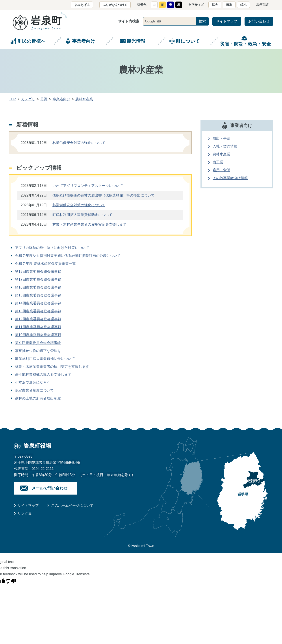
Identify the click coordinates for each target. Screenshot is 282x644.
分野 (44, 99)
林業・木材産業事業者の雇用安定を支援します (89, 224)
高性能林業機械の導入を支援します (43, 374)
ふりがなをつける (115, 5)
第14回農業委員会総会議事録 (38, 303)
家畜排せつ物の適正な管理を (38, 351)
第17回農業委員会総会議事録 (38, 279)
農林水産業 (84, 99)
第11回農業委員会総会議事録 (38, 327)
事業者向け (84, 41)
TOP (12, 99)
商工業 (218, 162)
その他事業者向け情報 (230, 178)
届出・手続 (221, 138)
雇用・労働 (221, 170)
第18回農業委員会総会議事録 (38, 271)
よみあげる (82, 5)
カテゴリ (28, 99)
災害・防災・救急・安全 (246, 44)
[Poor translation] (11, 581)
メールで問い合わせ (50, 488)
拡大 (215, 5)
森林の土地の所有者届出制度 (38, 398)
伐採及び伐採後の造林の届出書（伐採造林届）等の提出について (104, 195)
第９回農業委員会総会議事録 (38, 343)
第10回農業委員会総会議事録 (38, 335)
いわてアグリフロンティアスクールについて (88, 186)
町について (188, 41)
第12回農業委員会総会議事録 (38, 319)
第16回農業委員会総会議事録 (38, 287)
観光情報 (136, 41)
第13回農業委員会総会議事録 (38, 311)
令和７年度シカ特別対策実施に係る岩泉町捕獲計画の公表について (68, 256)
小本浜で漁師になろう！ (34, 382)
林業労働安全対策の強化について (79, 143)
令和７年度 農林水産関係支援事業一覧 (45, 264)
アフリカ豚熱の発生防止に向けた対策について (52, 248)
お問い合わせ (259, 21)
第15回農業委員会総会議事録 (38, 295)
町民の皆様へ (32, 41)
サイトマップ (227, 21)
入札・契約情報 (225, 146)
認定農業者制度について (34, 390)
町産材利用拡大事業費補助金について (82, 215)
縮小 (243, 5)
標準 (229, 5)
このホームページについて (72, 505)
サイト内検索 (129, 21)
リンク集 (25, 513)
